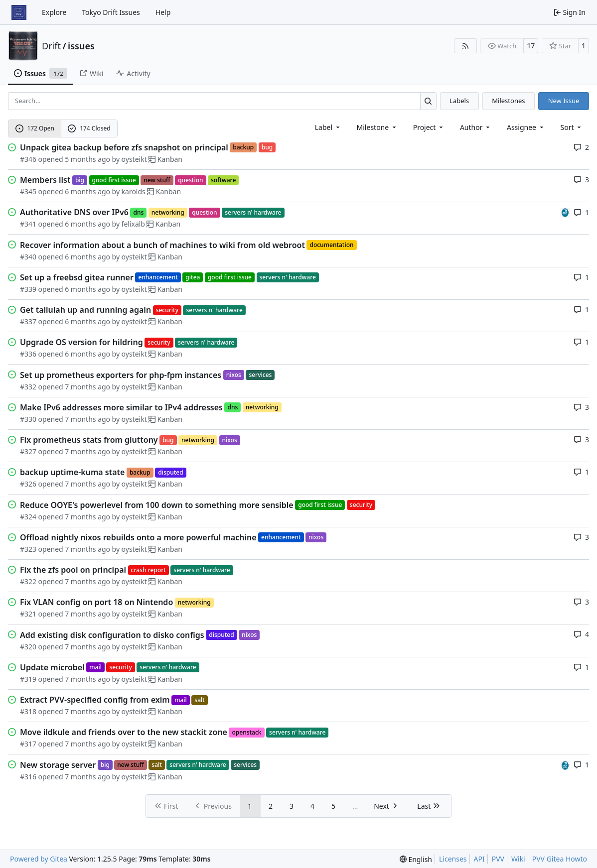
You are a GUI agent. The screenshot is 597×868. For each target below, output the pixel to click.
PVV (498, 859)
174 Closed (89, 128)
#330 (28, 419)
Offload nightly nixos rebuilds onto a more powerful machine (138, 537)
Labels (459, 101)
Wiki (518, 859)
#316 (28, 777)
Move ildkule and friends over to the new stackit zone (124, 732)
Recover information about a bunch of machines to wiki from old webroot (162, 245)
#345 (28, 191)
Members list (45, 180)
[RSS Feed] (465, 46)
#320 (28, 647)
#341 (28, 224)
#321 (28, 614)
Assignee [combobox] (526, 127)
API (479, 859)
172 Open (35, 128)
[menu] (572, 127)
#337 (28, 321)
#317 (28, 744)
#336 (28, 354)
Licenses (453, 859)
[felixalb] (565, 212)
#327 (28, 451)
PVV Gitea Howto (560, 859)
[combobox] (328, 127)
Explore (54, 12)
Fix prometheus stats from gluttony (89, 440)
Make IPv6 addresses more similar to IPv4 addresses (121, 407)
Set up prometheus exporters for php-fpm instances (121, 375)
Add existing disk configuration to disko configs (112, 635)
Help (163, 12)
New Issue (564, 101)
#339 (28, 289)
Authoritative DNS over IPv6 (74, 212)
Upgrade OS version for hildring (81, 342)
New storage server (58, 765)
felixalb (133, 224)
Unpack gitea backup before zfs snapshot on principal (124, 147)
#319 (28, 679)
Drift (51, 46)
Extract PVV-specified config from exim (95, 700)
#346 (28, 159)
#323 (28, 549)
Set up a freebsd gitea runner (77, 277)
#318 (28, 711)
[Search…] (428, 101)
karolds (134, 191)
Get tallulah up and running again (85, 310)
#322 (28, 581)
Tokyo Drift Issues (111, 12)
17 (531, 46)
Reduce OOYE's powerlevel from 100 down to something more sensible (157, 505)
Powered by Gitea (39, 859)
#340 (28, 257)
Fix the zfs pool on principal (73, 570)
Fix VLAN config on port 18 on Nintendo (96, 602)
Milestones (508, 101)
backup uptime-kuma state (72, 472)
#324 (28, 517)
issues (81, 46)
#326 (28, 484)
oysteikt (134, 159)
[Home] (19, 12)
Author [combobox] (476, 127)
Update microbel (52, 667)
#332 (28, 387)
